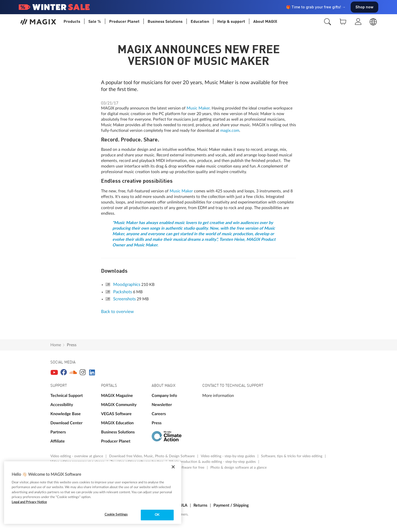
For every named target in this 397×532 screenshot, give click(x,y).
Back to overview (117, 312)
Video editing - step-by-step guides (228, 456)
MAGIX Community (119, 405)
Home (56, 345)
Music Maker (198, 108)
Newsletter (162, 405)
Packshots (123, 292)
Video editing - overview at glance (77, 456)
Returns (200, 505)
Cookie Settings (116, 515)
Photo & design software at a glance (239, 468)
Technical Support (67, 396)
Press (72, 345)
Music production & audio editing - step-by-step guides (213, 462)
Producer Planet (116, 441)
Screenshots (125, 299)
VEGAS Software (116, 414)
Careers (159, 414)
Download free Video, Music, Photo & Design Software (152, 456)
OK (157, 515)
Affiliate (58, 441)
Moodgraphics (127, 285)
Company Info (164, 396)
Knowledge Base (66, 414)
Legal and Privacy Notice (29, 502)
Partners (58, 432)
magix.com (230, 131)
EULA (182, 505)
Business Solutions (118, 432)
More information (218, 396)
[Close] (173, 467)
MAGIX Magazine (117, 396)
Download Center (66, 423)
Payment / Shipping (231, 505)
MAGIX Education (117, 423)
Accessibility (62, 405)
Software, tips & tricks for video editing (292, 456)
